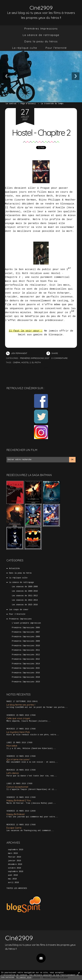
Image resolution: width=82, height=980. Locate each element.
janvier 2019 (14, 861)
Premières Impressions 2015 (26, 668)
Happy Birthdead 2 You (19, 800)
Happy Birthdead (15, 814)
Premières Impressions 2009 (26, 641)
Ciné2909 (41, 8)
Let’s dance (13, 773)
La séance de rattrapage (41, 35)
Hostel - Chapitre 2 (41, 132)
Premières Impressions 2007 (26, 632)
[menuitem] (41, 29)
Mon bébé (12, 746)
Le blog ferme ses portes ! (21, 705)
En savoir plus (24, 977)
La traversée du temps (52, 104)
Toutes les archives (17, 888)
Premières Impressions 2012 (26, 655)
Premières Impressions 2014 (26, 664)
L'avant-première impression (26, 623)
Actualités (14, 569)
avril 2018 (13, 883)
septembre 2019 (16, 850)
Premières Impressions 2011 (26, 650)
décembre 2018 (15, 864)
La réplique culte (25, 48)
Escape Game (14, 828)
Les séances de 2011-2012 (25, 596)
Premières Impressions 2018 (26, 677)
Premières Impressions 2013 (26, 659)
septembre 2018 (16, 872)
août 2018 (13, 875)
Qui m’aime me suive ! (18, 759)
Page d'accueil (28, 104)
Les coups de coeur (19, 610)
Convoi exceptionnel (17, 787)
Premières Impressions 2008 (26, 637)
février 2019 (14, 857)
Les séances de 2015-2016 (25, 605)
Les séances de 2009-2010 (25, 591)
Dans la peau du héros (41, 41)
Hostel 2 (26, 362)
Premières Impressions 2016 (26, 673)
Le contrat (11, 104)
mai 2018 (12, 879)
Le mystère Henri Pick (18, 732)
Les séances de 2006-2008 (25, 587)
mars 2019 (13, 853)
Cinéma (17, 362)
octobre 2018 (14, 868)
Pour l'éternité (56, 48)
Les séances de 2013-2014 (25, 600)
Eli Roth (36, 362)
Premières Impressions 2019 (26, 682)
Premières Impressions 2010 (26, 646)
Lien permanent (17, 353)
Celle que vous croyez (18, 718)
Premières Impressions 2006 (26, 628)
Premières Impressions (41, 29)
